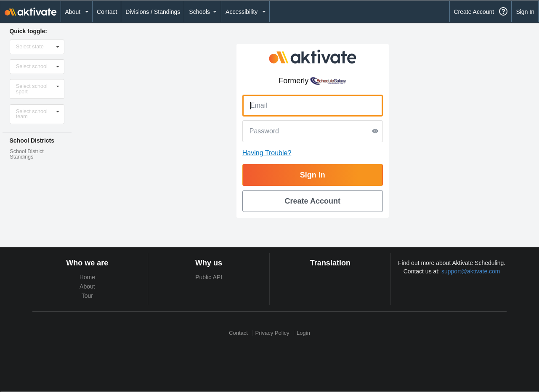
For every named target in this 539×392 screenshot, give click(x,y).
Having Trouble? (267, 153)
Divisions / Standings (153, 12)
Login (303, 333)
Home (87, 277)
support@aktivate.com (471, 271)
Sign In (525, 12)
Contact (107, 12)
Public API (209, 277)
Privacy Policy (272, 333)
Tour (87, 296)
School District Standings (27, 154)
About (87, 286)
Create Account (474, 12)
